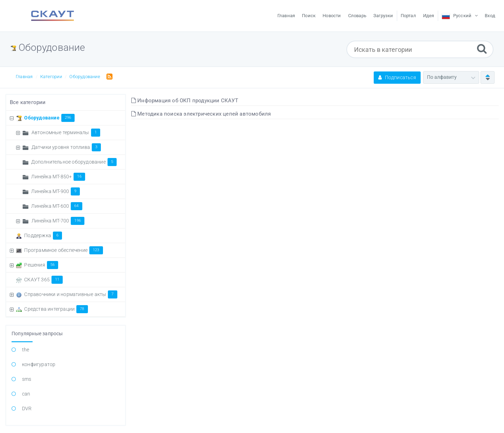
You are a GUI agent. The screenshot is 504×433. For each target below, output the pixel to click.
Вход (490, 16)
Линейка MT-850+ (58, 177)
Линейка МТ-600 (57, 206)
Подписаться (397, 77)
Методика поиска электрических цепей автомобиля (201, 114)
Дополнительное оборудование (74, 162)
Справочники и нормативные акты (71, 294)
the (26, 350)
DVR (27, 408)
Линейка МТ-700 (58, 221)
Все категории (28, 102)
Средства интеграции (56, 309)
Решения (41, 265)
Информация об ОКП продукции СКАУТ (185, 101)
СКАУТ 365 (43, 280)
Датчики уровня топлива (66, 147)
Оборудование (85, 77)
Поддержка (43, 235)
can (26, 394)
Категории (51, 77)
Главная (24, 77)
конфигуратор (39, 364)
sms (27, 379)
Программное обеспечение (63, 250)
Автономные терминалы (66, 132)
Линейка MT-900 (56, 191)
